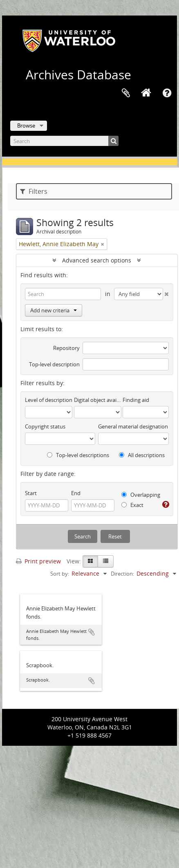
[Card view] (90, 561)
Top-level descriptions (78, 455)
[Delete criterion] (166, 292)
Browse (26, 126)
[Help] (165, 505)
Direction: (122, 574)
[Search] (64, 141)
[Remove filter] (103, 244)
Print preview (38, 561)
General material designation (133, 426)
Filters (34, 191)
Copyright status (45, 426)
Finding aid (136, 400)
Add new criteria (54, 310)
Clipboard (126, 93)
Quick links (167, 93)
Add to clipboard (92, 632)
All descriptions (142, 455)
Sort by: (60, 574)
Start (31, 493)
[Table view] (106, 561)
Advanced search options (97, 260)
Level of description (49, 400)
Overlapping (141, 495)
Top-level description (54, 364)
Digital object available (98, 400)
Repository (66, 348)
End (76, 493)
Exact (132, 505)
